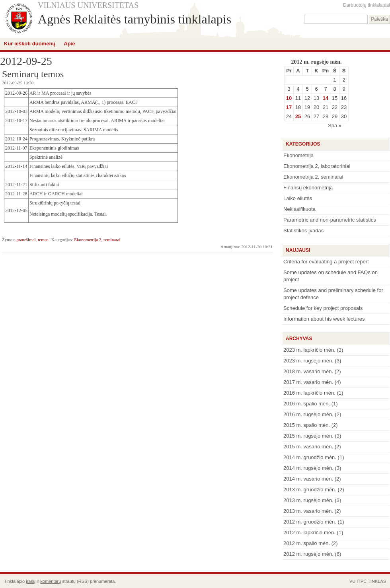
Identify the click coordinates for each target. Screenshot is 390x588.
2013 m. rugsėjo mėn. (308, 500)
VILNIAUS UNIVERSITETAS (88, 5)
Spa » (335, 126)
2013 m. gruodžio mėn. (310, 490)
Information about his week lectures (324, 319)
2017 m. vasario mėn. (308, 382)
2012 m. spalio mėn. (307, 543)
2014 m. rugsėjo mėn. (308, 468)
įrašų (31, 581)
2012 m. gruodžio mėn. (310, 522)
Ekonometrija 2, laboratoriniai (317, 166)
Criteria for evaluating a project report (326, 262)
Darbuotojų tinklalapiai (367, 5)
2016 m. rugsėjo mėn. (308, 414)
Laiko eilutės (298, 198)
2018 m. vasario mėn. (308, 371)
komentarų (51, 581)
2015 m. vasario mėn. (308, 447)
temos (43, 239)
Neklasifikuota (299, 209)
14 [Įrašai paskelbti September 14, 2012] (326, 98)
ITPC (362, 581)
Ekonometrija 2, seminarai (97, 239)
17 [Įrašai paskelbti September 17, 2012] (289, 107)
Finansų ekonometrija (308, 188)
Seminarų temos (33, 74)
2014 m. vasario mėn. (308, 479)
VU (352, 581)
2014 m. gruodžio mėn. (310, 457)
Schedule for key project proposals (323, 308)
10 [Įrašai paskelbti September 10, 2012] (289, 98)
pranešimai (26, 239)
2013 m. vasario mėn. (308, 511)
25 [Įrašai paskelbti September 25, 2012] (298, 116)
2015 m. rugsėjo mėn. (308, 436)
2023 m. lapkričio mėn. (309, 350)
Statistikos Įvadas (303, 231)
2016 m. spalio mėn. (307, 404)
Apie (69, 44)
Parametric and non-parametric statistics (330, 220)
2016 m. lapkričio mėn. (309, 393)
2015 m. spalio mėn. (307, 425)
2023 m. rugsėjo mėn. (308, 361)
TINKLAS (377, 581)
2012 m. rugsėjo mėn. (308, 554)
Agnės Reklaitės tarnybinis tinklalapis (135, 19)
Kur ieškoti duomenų (30, 44)
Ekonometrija (298, 155)
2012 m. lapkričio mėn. (309, 533)
